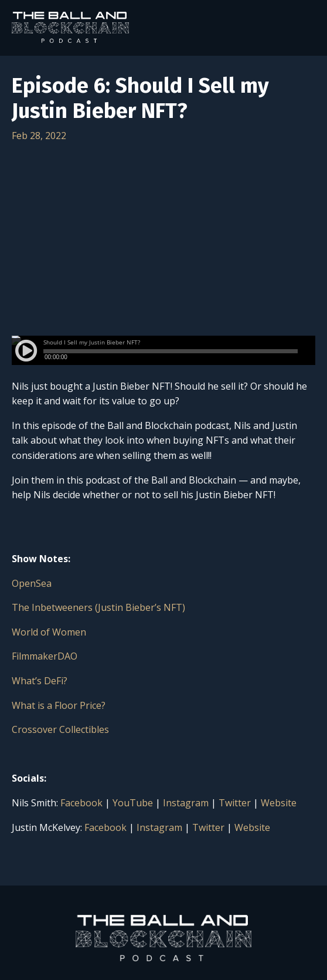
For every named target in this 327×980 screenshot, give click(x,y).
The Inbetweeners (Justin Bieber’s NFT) (98, 607)
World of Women (49, 632)
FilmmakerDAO (45, 656)
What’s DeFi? (40, 681)
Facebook (81, 803)
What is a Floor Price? (59, 705)
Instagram (186, 803)
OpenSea (32, 583)
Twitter (235, 803)
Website (279, 803)
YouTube (133, 803)
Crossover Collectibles (60, 729)
